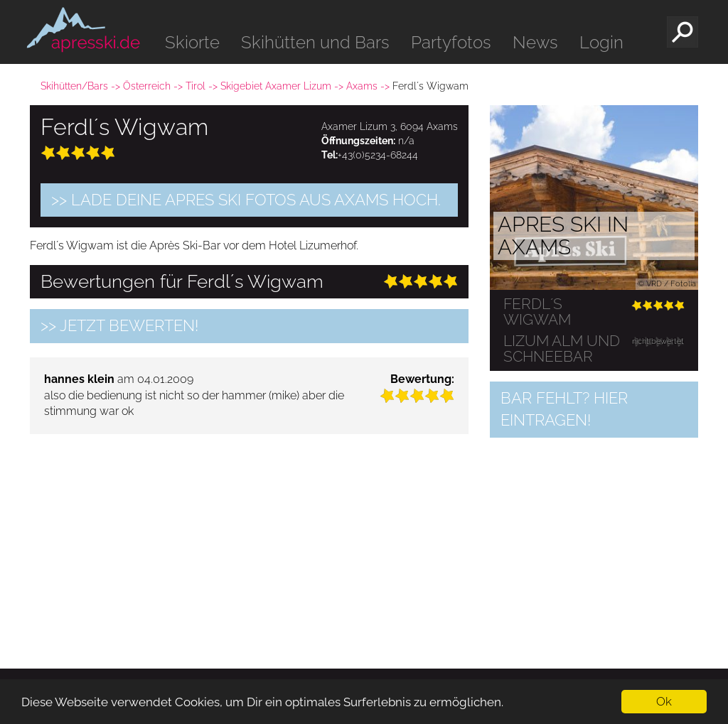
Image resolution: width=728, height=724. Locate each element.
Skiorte (192, 42)
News (535, 42)
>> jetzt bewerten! (119, 325)
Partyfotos (451, 42)
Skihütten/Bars (74, 86)
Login (601, 42)
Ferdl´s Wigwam (537, 312)
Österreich (147, 86)
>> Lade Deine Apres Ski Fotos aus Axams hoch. (246, 200)
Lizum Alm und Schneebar (562, 349)
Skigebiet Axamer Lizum (276, 86)
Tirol (196, 86)
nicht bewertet (658, 341)
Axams (362, 86)
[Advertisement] (249, 544)
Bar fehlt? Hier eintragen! (564, 409)
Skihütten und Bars (315, 42)
